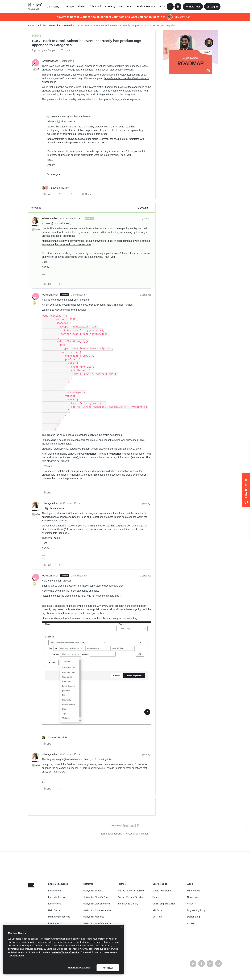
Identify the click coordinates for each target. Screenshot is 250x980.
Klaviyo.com (55, 891)
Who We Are (194, 891)
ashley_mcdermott (52, 218)
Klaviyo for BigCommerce (96, 904)
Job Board (95, 6)
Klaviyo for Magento (94, 917)
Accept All (108, 968)
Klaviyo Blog (55, 904)
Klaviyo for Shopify (93, 891)
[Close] (122, 927)
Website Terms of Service (66, 952)
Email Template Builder (164, 904)
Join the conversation (49, 26)
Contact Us (193, 923)
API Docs (157, 910)
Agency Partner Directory (131, 897)
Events (82, 6)
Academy (110, 6)
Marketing (69, 26)
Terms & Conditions (111, 834)
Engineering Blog (196, 910)
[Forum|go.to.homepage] (35, 7)
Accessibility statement (137, 834)
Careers (191, 904)
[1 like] (54, 737)
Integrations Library (128, 904)
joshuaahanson (50, 61)
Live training (55, 923)
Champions (166, 6)
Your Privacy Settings (79, 968)
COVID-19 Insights (162, 891)
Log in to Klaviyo (57, 897)
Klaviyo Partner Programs (131, 891)
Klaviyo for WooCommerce (97, 923)
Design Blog (193, 917)
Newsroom (193, 897)
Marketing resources (59, 917)
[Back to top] (243, 829)
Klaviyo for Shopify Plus (95, 897)
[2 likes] (55, 188)
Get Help (157, 917)
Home (31, 26)
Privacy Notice (17, 956)
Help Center (126, 6)
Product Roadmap (146, 6)
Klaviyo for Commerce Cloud (98, 910)
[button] (193, 7)
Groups (70, 6)
